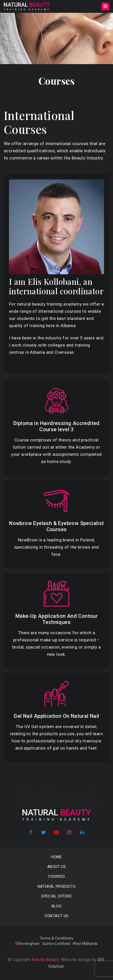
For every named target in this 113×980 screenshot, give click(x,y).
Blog (57, 906)
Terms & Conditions (56, 938)
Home (56, 857)
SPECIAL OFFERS (56, 896)
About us (56, 867)
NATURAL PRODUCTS (56, 886)
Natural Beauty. (45, 960)
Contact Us (57, 916)
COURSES (57, 876)
